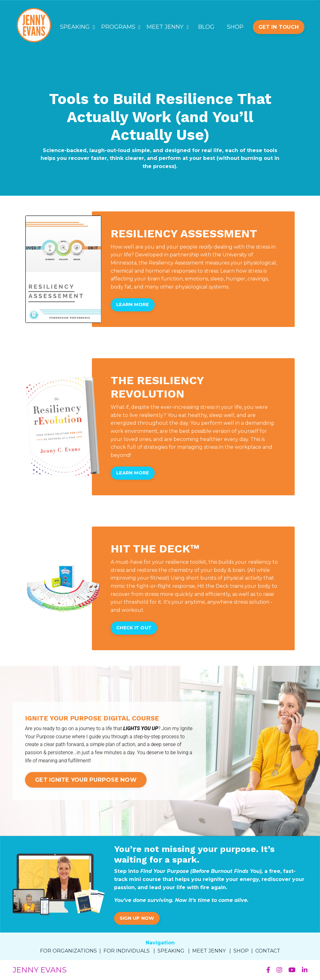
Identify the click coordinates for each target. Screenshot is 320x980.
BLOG (206, 27)
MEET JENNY (168, 27)
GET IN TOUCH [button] (279, 27)
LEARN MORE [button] (133, 304)
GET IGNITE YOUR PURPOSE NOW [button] (86, 780)
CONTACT (268, 951)
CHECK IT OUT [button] (134, 628)
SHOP (235, 27)
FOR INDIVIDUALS (127, 951)
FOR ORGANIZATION (67, 951)
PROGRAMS (121, 27)
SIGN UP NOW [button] (137, 918)
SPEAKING (77, 27)
